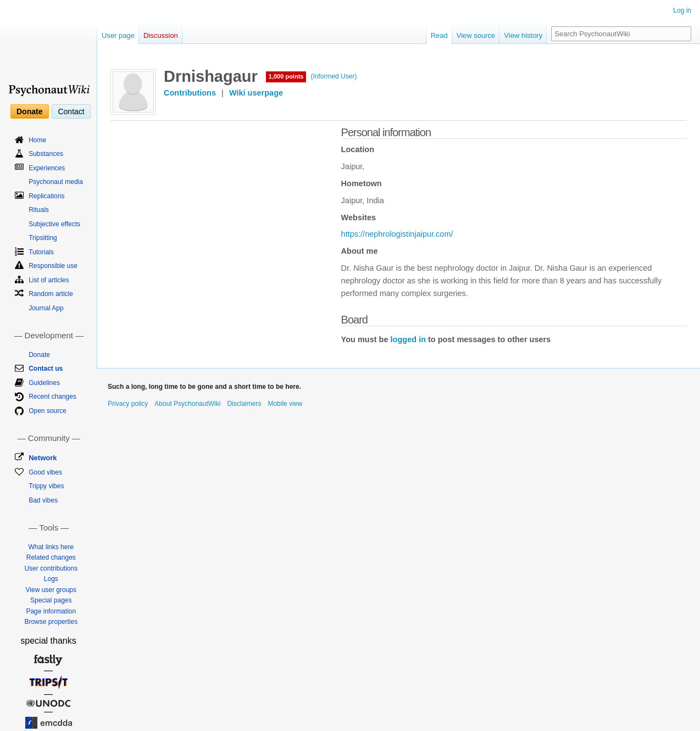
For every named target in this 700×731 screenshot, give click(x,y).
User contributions (51, 568)
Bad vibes (43, 500)
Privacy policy (128, 404)
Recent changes (52, 397)
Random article (51, 294)
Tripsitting (43, 238)
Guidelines (44, 383)
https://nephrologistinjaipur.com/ (397, 234)
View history (523, 35)
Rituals (39, 210)
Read (439, 35)
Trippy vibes (46, 486)
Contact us (46, 369)
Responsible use (53, 266)
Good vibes (45, 472)
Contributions (190, 93)
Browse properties (51, 622)
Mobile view (285, 404)
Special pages (51, 600)
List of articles (49, 280)
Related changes (51, 557)
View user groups (51, 590)
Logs (51, 579)
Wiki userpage (256, 93)
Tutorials (41, 252)
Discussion (161, 35)
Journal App (46, 308)
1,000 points (286, 76)
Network (43, 458)
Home (37, 140)
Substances (46, 154)
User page (118, 35)
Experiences (47, 168)
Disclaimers (244, 404)
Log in (682, 10)
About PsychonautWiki (187, 404)
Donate (29, 111)
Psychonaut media (56, 182)
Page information (51, 611)
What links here (51, 547)
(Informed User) (334, 76)
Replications (46, 196)
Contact (71, 111)
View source (476, 35)
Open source (48, 411)
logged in (408, 339)
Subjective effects (54, 224)
